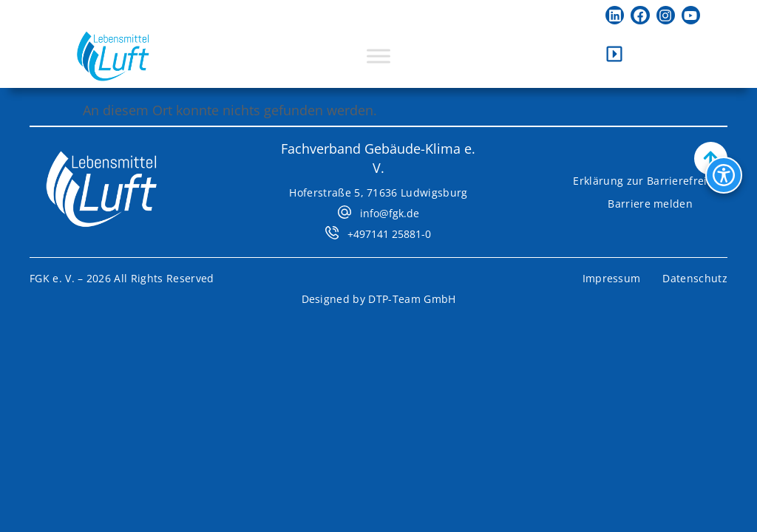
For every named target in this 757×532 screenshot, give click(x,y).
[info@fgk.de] (344, 212)
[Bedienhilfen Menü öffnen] (724, 175)
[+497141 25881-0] (332, 233)
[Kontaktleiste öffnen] (614, 54)
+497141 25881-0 (389, 234)
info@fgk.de (390, 213)
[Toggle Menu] (378, 56)
